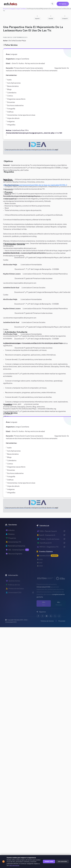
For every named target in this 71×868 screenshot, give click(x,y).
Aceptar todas (49, 861)
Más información (14, 865)
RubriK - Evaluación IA (51, 540)
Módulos (10, 538)
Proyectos (11, 542)
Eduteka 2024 (48, 561)
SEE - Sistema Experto (17, 554)
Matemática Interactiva (16, 550)
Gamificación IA (51, 548)
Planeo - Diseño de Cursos (51, 544)
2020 (40, 571)
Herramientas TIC (14, 546)
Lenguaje (12, 9)
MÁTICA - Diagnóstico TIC (51, 552)
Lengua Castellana (21, 9)
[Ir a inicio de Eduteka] (11, 4)
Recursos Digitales (14, 558)
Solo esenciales (62, 861)
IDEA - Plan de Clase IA (51, 536)
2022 (40, 565)
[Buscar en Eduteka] (52, 4)
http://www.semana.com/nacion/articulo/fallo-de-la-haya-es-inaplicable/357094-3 (35, 185)
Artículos (10, 534)
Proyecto (6, 9)
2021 (40, 568)
